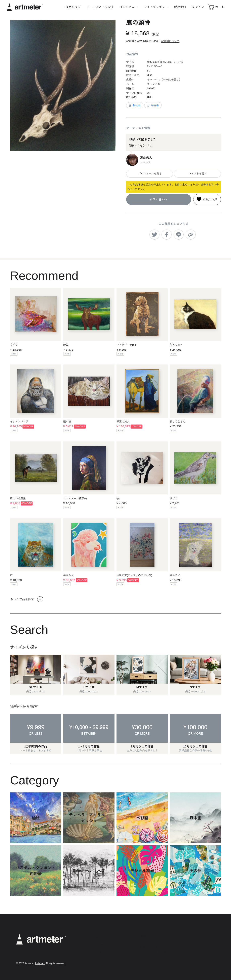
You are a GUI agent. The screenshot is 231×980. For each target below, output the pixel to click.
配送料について (170, 41)
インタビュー (129, 7)
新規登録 (180, 7)
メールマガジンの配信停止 (152, 952)
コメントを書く (198, 174)
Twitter (185, 943)
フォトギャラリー (156, 7)
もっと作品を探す (27, 599)
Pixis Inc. (40, 963)
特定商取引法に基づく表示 (152, 947)
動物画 (134, 105)
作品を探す (73, 7)
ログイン (198, 7)
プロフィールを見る (150, 174)
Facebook (187, 949)
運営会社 (142, 958)
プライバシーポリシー (150, 941)
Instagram (187, 936)
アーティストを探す (100, 7)
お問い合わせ (159, 199)
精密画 (153, 105)
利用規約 (142, 936)
